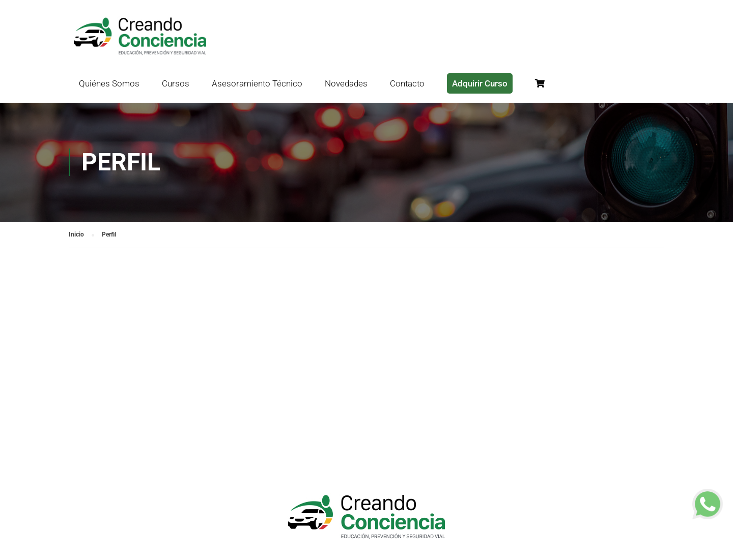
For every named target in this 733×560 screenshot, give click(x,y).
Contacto (407, 83)
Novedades (346, 83)
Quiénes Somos (109, 83)
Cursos (176, 83)
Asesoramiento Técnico (257, 83)
